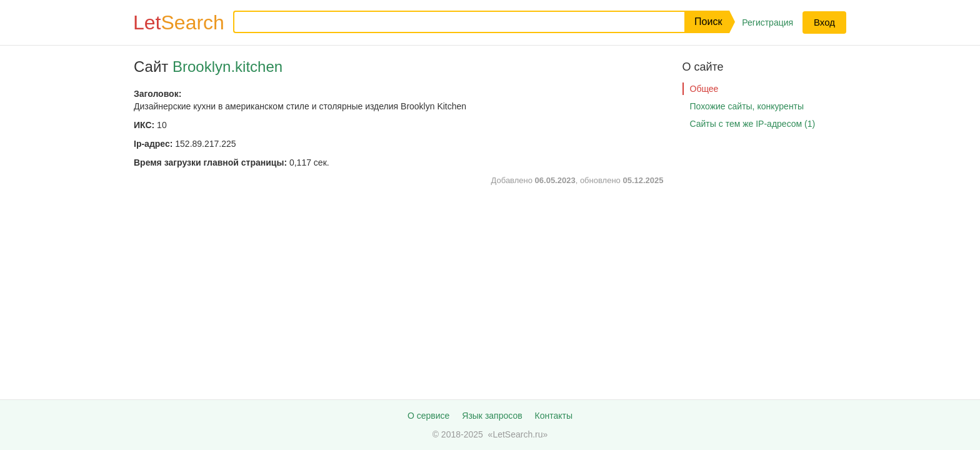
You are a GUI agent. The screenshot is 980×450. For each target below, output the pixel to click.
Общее (704, 89)
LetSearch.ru (517, 434)
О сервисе (428, 416)
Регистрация (767, 22)
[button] (707, 22)
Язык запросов (492, 416)
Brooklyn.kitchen (227, 67)
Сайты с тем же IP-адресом (753, 124)
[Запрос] (449, 22)
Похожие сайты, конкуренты (747, 106)
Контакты (554, 416)
